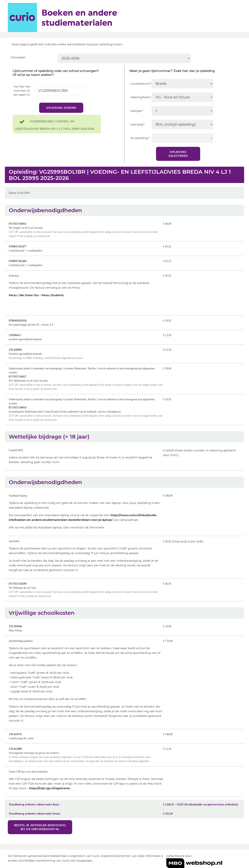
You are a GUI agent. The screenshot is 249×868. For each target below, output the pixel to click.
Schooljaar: (18, 57)
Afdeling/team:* (141, 97)
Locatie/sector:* (141, 84)
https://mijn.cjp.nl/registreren (50, 788)
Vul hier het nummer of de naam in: (22, 91)
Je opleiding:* (140, 138)
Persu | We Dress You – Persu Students (36, 295)
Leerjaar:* (137, 111)
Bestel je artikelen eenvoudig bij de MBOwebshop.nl (40, 827)
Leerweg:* (137, 124)
